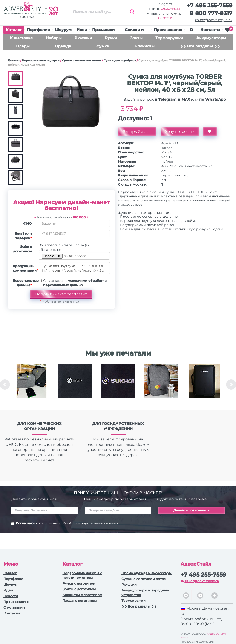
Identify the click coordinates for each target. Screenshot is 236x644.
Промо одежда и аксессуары (147, 573)
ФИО (27, 223)
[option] (32, 385)
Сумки (103, 46)
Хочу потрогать (180, 132)
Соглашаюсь (65, 524)
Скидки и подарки (134, 31)
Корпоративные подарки (41, 60)
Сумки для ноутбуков (120, 60)
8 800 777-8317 (211, 13)
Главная (14, 60)
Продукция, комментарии (24, 268)
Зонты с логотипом (79, 589)
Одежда (63, 46)
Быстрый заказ (137, 132)
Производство (168, 30)
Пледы (23, 46)
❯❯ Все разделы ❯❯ (200, 46)
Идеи (82, 30)
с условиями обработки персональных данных (79, 523)
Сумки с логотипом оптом (82, 60)
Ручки (111, 38)
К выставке (21, 38)
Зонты (136, 38)
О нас (191, 31)
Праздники (103, 30)
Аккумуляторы (211, 38)
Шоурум (63, 30)
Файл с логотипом (22, 249)
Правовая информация (197, 642)
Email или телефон (23, 236)
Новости (11, 596)
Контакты (210, 30)
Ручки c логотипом (79, 583)
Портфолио (38, 30)
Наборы (54, 38)
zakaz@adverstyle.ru (214, 20)
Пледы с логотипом (80, 601)
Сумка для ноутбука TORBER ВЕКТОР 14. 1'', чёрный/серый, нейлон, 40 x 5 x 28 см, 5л (74, 268)
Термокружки (169, 38)
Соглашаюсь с (75, 283)
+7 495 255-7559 (210, 5)
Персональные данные (24, 283)
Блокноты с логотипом (82, 595)
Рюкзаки (83, 38)
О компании (14, 608)
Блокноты (145, 46)
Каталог (14, 31)
